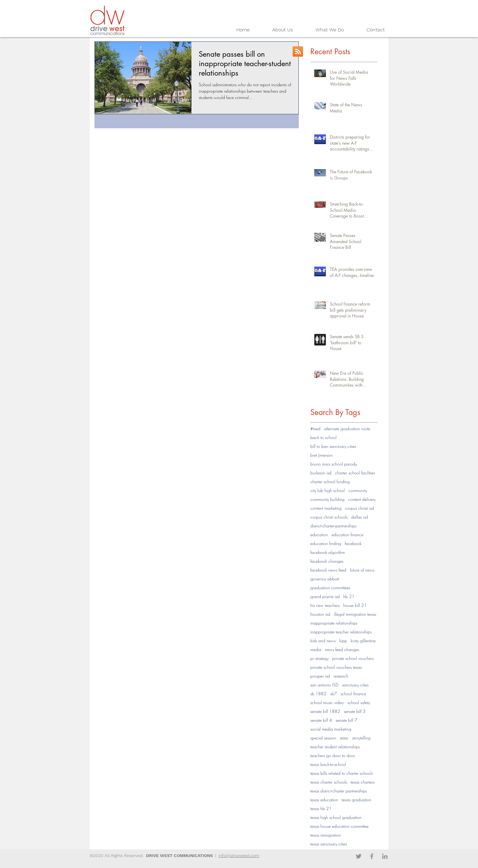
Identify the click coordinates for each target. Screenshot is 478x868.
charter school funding (330, 482)
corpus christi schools (329, 517)
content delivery (362, 499)
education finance (348, 535)
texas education (324, 800)
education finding (326, 543)
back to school (323, 437)
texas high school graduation (336, 817)
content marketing (326, 508)
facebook (353, 543)
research (341, 676)
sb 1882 (318, 694)
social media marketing (331, 729)
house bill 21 (355, 605)
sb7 (334, 694)
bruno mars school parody (334, 464)
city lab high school (328, 490)
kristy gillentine (363, 641)
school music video (327, 702)
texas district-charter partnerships (339, 791)
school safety (359, 702)
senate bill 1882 (325, 711)
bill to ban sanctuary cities (333, 446)
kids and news (323, 641)
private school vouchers (353, 658)
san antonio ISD (324, 685)
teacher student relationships (335, 747)
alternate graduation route (347, 429)
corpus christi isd (360, 508)
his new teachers (325, 605)
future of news (362, 570)
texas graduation (357, 800)
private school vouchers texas (336, 667)
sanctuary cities (355, 685)
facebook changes (327, 561)
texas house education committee (339, 826)
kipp (343, 641)
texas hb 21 (321, 808)
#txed (315, 429)
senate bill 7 (346, 720)
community (358, 490)
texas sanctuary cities (329, 844)
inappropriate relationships (334, 623)
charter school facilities (355, 473)
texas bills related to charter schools (342, 773)
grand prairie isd (325, 596)
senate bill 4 (321, 720)
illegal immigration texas (355, 614)
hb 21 (349, 596)
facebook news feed (328, 570)
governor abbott (325, 579)
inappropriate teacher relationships (341, 632)
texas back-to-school (328, 764)
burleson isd (321, 473)
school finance (353, 694)
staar (344, 738)
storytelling (361, 738)
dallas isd (360, 517)
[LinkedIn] (385, 856)
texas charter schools (329, 782)
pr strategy (319, 658)
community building (327, 499)
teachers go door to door (333, 755)
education (319, 535)
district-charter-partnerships (333, 526)
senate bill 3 (355, 711)
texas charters (362, 782)
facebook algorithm (328, 552)
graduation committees (330, 588)
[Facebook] (372, 856)
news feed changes (342, 649)
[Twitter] (359, 856)
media (316, 649)
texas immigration (326, 835)
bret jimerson (321, 455)
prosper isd (320, 676)
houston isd (320, 614)
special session (323, 738)
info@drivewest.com (239, 856)
